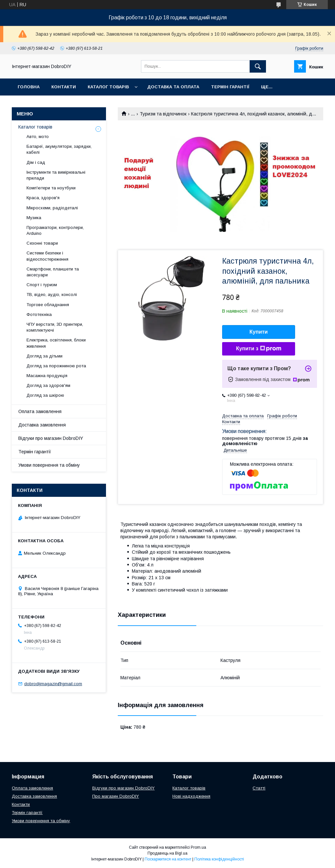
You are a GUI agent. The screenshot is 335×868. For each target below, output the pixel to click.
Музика (34, 218)
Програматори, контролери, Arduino (55, 230)
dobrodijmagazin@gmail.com (53, 684)
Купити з (258, 349)
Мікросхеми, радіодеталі (52, 208)
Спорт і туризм (42, 285)
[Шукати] (258, 66)
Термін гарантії (230, 87)
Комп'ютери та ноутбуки (51, 188)
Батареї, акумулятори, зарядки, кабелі (59, 149)
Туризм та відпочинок (163, 114)
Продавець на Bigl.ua (167, 853)
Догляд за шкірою (45, 395)
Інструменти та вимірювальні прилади (56, 175)
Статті (259, 788)
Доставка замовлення (42, 425)
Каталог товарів (108, 87)
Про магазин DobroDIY (116, 796)
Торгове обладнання (48, 305)
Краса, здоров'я (43, 198)
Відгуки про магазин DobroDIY (51, 438)
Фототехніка (39, 314)
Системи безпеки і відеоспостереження (47, 256)
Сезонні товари (42, 243)
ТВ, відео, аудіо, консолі (52, 295)
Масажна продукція (47, 376)
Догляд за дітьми (44, 356)
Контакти (64, 87)
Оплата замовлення (40, 411)
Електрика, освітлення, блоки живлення (56, 343)
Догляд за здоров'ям (48, 385)
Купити (259, 332)
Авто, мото (38, 137)
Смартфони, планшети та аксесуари (53, 272)
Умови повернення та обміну (49, 465)
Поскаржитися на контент (168, 859)
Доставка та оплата (173, 87)
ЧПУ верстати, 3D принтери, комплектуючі (55, 327)
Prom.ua (198, 847)
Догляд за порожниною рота (56, 366)
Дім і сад (36, 162)
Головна (29, 87)
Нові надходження (191, 796)
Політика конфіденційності (219, 859)
